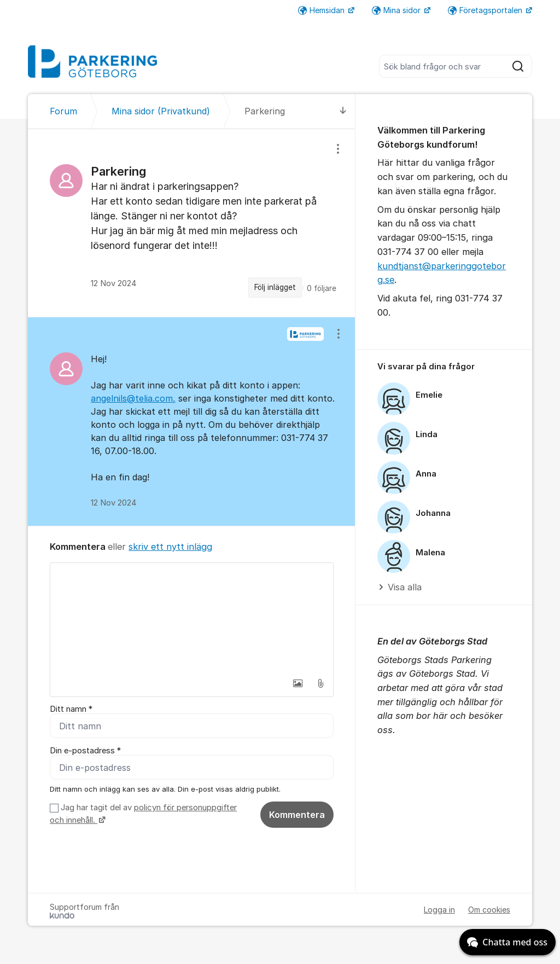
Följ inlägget (275, 287)
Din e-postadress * (85, 751)
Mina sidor (397, 10)
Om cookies (489, 910)
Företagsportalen (486, 10)
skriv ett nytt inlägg (170, 547)
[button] (297, 683)
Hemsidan (322, 10)
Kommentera (297, 815)
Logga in (439, 910)
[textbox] (192, 618)
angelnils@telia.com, (133, 398)
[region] (192, 223)
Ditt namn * (71, 709)
